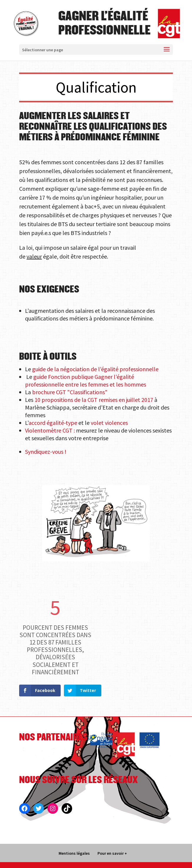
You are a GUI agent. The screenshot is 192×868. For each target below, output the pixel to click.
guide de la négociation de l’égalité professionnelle (95, 369)
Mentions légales (74, 853)
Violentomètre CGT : (50, 430)
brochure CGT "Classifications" (70, 392)
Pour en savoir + (112, 853)
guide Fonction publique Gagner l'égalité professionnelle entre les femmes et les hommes (86, 380)
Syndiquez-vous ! (46, 452)
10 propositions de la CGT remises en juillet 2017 (94, 400)
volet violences (109, 423)
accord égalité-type (53, 423)
